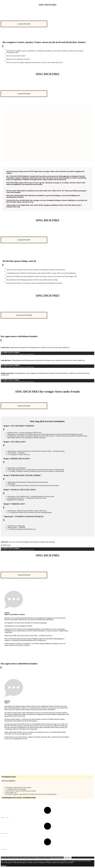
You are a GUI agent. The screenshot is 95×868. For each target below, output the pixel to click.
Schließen (4, 866)
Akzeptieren (68, 858)
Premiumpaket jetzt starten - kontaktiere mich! (19, 797)
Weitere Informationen (57, 857)
